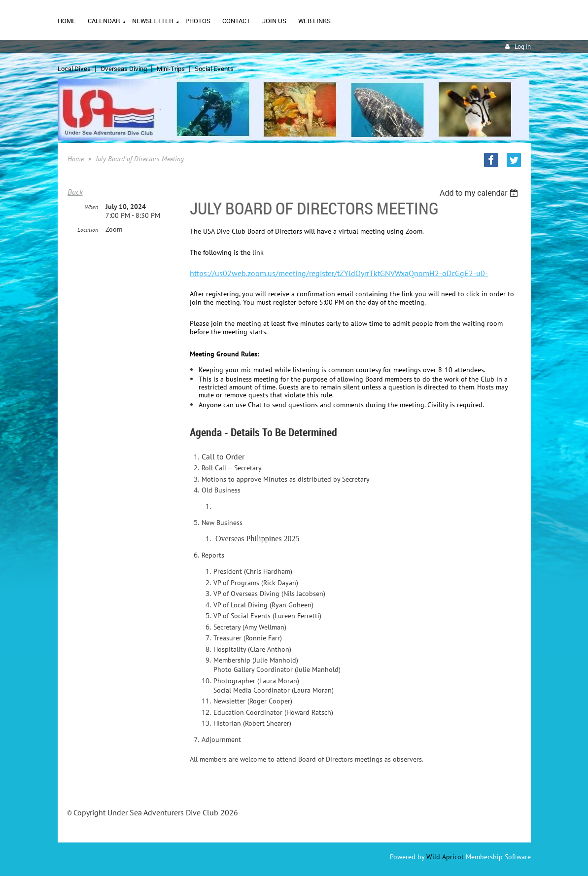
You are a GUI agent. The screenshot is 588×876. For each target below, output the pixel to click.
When (91, 207)
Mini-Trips (171, 69)
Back (75, 192)
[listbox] (480, 193)
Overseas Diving (124, 69)
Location (88, 229)
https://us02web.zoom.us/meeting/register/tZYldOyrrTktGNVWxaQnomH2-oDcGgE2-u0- (339, 273)
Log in (523, 47)
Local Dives (74, 69)
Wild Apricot (445, 857)
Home (76, 159)
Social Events (214, 69)
